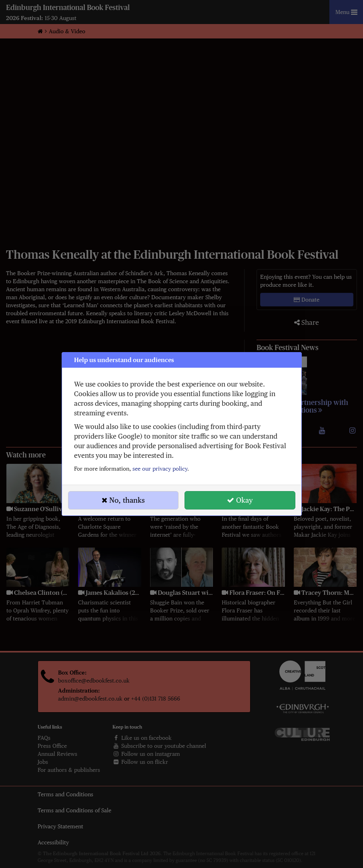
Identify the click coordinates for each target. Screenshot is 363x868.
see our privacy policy (160, 469)
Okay (240, 500)
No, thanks (123, 500)
